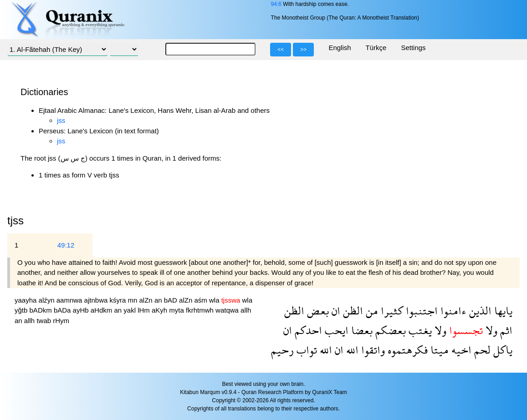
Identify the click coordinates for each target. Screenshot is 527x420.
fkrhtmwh (201, 310)
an (159, 300)
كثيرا (391, 311)
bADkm (42, 310)
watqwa (228, 310)
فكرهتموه (406, 350)
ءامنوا (452, 311)
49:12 (66, 245)
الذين (479, 311)
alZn (147, 300)
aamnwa (70, 300)
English (340, 48)
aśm (202, 300)
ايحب (335, 330)
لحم (481, 350)
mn (134, 300)
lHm (145, 310)
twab (45, 321)
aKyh (160, 310)
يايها (502, 311)
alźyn (48, 300)
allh (246, 310)
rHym (61, 321)
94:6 (276, 4)
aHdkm (102, 310)
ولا (490, 330)
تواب (305, 350)
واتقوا (372, 350)
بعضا (361, 330)
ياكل (501, 350)
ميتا (438, 350)
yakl (130, 310)
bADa (63, 310)
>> (303, 50)
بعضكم (389, 330)
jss (61, 120)
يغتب (419, 330)
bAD (171, 300)
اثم (505, 330)
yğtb (22, 310)
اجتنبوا (420, 311)
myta (177, 310)
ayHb (82, 310)
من (371, 311)
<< (281, 50)
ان (335, 311)
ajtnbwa (97, 300)
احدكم (307, 330)
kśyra (118, 300)
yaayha (27, 300)
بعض (317, 311)
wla (215, 300)
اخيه (460, 350)
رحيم (282, 350)
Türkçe (376, 48)
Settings (413, 48)
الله (351, 350)
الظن (352, 311)
